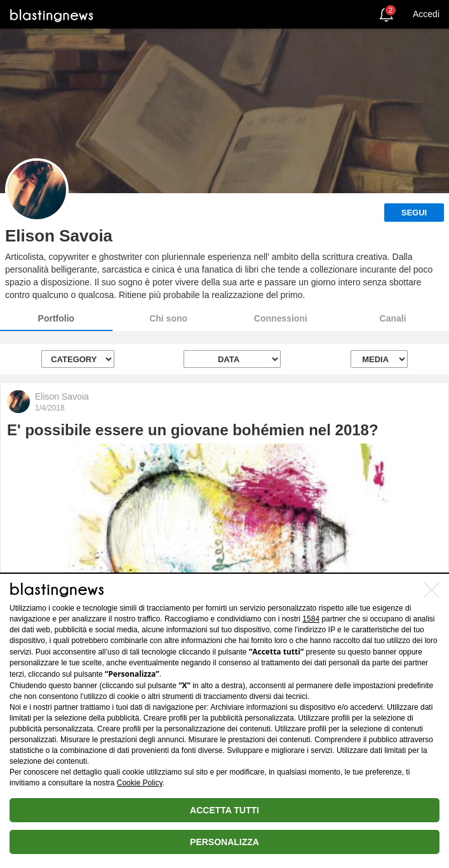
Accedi (426, 14)
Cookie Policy (140, 783)
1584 (311, 619)
